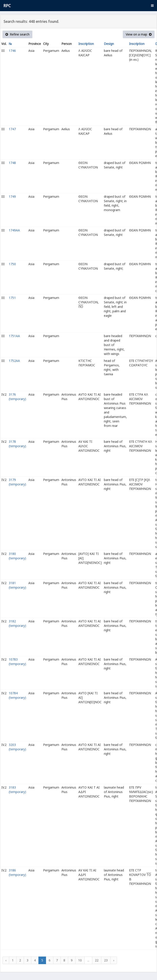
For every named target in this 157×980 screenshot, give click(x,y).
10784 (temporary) (17, 695)
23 (106, 960)
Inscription (86, 44)
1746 (12, 51)
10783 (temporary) (17, 662)
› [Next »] (114, 960)
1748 (12, 163)
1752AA (14, 361)
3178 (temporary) (17, 444)
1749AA (14, 230)
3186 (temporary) (17, 872)
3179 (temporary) (17, 482)
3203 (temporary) (17, 747)
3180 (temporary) (17, 556)
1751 (12, 298)
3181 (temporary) (17, 585)
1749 (12, 196)
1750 (12, 264)
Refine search (17, 34)
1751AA (14, 336)
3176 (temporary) (17, 397)
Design (109, 44)
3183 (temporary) (17, 790)
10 (80, 960)
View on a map (139, 34)
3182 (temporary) (17, 623)
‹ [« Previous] (6, 960)
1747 (12, 129)
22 (97, 960)
